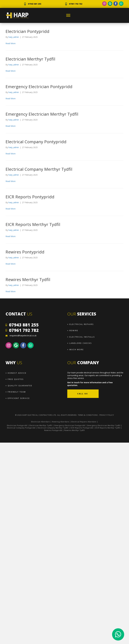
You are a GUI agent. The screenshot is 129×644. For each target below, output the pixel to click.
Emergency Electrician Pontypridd (39, 87)
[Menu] (68, 15)
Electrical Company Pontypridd (36, 142)
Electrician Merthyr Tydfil (30, 59)
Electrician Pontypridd (27, 31)
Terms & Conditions (88, 415)
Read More (11, 43)
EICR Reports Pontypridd (30, 197)
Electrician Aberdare (40, 422)
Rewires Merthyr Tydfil (28, 279)
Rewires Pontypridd (25, 252)
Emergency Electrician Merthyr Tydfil (42, 114)
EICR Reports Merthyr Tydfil (33, 224)
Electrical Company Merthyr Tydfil (39, 169)
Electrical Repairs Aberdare (84, 422)
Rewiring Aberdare (61, 422)
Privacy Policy (107, 415)
